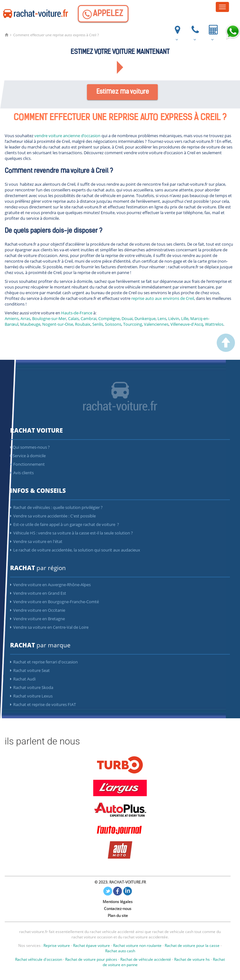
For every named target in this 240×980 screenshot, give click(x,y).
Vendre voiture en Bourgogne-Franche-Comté (54, 602)
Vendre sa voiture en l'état (36, 541)
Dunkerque (145, 318)
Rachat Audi (23, 679)
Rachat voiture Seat (30, 670)
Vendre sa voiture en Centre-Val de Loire (49, 627)
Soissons (113, 324)
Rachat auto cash (120, 951)
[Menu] (222, 7)
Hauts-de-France (77, 313)
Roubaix (83, 324)
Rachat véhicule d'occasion (39, 959)
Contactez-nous (118, 909)
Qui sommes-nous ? (30, 447)
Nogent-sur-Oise (58, 324)
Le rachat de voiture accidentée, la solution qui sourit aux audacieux (75, 550)
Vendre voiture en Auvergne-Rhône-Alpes (50, 585)
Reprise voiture (57, 945)
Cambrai (89, 318)
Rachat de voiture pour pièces (91, 959)
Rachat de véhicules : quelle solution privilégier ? (56, 507)
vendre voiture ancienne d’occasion (67, 136)
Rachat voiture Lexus (31, 696)
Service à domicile (28, 456)
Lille (185, 318)
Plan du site (118, 916)
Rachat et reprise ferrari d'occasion (44, 662)
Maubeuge (30, 324)
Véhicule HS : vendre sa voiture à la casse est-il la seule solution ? (71, 533)
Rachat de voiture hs (192, 959)
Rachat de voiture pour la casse (192, 945)
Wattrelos (214, 324)
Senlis (98, 324)
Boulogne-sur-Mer (49, 318)
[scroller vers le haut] (226, 350)
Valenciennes (156, 324)
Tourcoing (133, 324)
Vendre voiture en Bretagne (37, 619)
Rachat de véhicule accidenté (146, 959)
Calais (73, 318)
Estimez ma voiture (123, 92)
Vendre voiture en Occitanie (38, 610)
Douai (127, 318)
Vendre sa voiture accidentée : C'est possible (53, 516)
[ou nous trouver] (177, 32)
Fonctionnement (27, 464)
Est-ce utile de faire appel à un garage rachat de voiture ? (65, 524)
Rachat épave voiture (91, 945)
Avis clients (22, 473)
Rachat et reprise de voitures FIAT (43, 704)
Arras (25, 318)
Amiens (12, 318)
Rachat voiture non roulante (137, 945)
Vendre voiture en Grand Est (38, 593)
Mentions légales (118, 902)
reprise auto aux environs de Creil (163, 298)
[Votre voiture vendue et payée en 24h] (212, 32)
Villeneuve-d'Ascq (187, 324)
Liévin (174, 318)
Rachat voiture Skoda (32, 687)
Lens (162, 318)
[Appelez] (103, 14)
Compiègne (109, 318)
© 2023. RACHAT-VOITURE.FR (120, 882)
